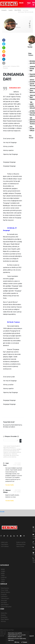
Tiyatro (3, 580)
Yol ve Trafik (4, 590)
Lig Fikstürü (4, 596)
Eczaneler (4, 594)
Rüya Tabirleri (5, 619)
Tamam (24, 642)
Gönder (21, 441)
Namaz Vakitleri (5, 592)
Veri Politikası (5, 546)
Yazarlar (11, 10)
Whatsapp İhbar (21, 544)
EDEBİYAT (4, 578)
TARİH (3, 576)
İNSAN (21, 3)
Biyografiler (4, 617)
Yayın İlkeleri (4, 544)
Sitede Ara (4, 613)
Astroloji (3, 621)
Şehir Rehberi (5, 605)
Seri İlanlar (4, 603)
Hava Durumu (5, 588)
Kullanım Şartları (21, 542)
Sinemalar (4, 600)
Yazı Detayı (25, 10)
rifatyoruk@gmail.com (14, 27)
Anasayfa (4, 10)
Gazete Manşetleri (6, 607)
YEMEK (3, 571)
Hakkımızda (4, 542)
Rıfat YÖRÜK (18, 10)
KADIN (3, 573)
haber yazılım (4, 640)
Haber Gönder (20, 546)
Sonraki (2, 512)
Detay (17, 642)
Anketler (3, 615)
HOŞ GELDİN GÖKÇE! (32, 129)
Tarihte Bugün (5, 598)
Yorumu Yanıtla (10, 485)
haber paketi (4, 638)
